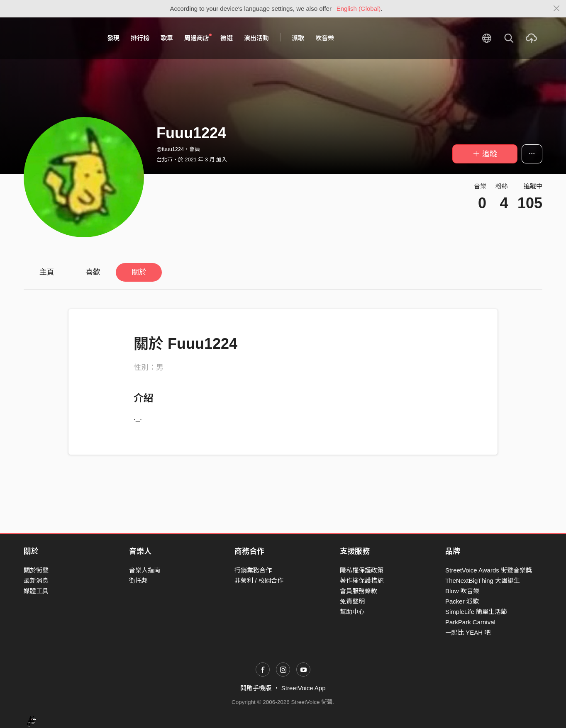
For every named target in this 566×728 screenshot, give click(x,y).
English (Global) (359, 9)
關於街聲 (36, 570)
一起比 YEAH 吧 (468, 632)
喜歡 (93, 272)
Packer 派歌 (462, 601)
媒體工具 (36, 591)
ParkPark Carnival (470, 622)
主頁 (47, 272)
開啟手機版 (256, 688)
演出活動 (256, 38)
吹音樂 (325, 38)
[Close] (557, 9)
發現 (113, 38)
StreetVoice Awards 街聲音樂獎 (489, 570)
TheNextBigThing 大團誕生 (483, 581)
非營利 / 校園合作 (259, 581)
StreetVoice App (304, 688)
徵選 (227, 38)
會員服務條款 (359, 591)
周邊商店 (198, 38)
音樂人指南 (145, 570)
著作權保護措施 (362, 581)
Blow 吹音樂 (462, 591)
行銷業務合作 (253, 570)
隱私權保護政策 (362, 570)
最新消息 (36, 581)
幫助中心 (352, 612)
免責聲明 (352, 601)
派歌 (298, 38)
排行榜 (140, 38)
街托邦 (138, 581)
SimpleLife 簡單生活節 (476, 612)
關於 (139, 272)
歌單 (167, 38)
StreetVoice (58, 38)
